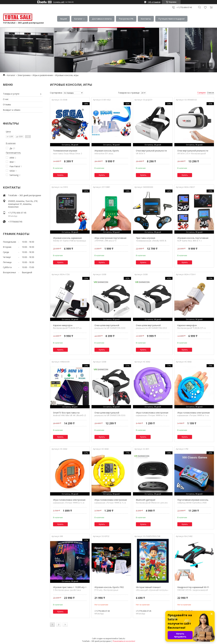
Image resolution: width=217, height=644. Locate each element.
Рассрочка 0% (126, 19)
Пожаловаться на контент (124, 641)
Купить (60, 175)
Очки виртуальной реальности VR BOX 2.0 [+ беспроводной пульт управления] (193, 154)
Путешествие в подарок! (171, 19)
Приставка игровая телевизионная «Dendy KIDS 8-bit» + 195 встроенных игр (151, 241)
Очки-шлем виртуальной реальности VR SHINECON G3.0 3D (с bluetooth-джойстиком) (110, 328)
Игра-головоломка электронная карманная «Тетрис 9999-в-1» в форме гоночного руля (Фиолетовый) (152, 417)
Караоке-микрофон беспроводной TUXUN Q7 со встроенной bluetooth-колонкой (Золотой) (193, 330)
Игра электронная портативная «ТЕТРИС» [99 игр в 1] (110, 239)
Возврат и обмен (12, 110)
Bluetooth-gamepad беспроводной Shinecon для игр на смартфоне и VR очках (152, 503)
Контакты (146, 19)
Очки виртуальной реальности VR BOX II (151, 152)
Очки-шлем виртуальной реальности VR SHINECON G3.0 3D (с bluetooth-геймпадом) (110, 416)
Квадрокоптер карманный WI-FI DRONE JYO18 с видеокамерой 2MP (193, 590)
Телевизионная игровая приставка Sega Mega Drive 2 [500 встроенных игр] (68, 154)
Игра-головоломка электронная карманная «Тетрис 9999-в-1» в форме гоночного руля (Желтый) (111, 503)
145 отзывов (154, 2)
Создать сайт (59, 2)
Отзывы (7, 104)
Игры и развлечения (43, 75)
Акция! (63, 19)
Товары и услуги (11, 94)
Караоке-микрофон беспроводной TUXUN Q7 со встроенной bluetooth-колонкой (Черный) (69, 330)
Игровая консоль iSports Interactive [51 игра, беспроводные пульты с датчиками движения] (107, 155)
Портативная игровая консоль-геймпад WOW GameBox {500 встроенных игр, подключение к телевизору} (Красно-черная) (193, 504)
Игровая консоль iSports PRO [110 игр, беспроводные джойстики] (109, 590)
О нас (6, 99)
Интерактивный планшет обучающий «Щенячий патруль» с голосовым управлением (152, 590)
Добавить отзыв (205, 7)
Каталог (78, 19)
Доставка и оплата (102, 19)
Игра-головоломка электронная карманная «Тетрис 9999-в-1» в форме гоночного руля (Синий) (193, 416)
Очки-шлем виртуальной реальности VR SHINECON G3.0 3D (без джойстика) (151, 328)
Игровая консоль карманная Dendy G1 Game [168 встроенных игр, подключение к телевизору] (69, 241)
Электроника (24, 75)
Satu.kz (122, 638)
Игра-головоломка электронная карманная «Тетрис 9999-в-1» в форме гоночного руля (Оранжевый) (69, 504)
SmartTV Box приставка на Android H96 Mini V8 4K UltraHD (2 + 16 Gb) (69, 416)
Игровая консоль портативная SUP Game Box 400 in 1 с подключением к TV (193, 241)
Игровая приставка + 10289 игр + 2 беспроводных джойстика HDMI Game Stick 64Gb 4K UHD (70, 590)
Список (211, 93)
